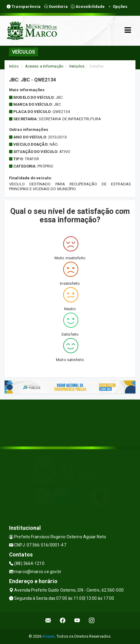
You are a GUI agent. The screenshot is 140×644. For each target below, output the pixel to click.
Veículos (77, 66)
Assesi (49, 636)
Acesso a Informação (44, 66)
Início (14, 66)
